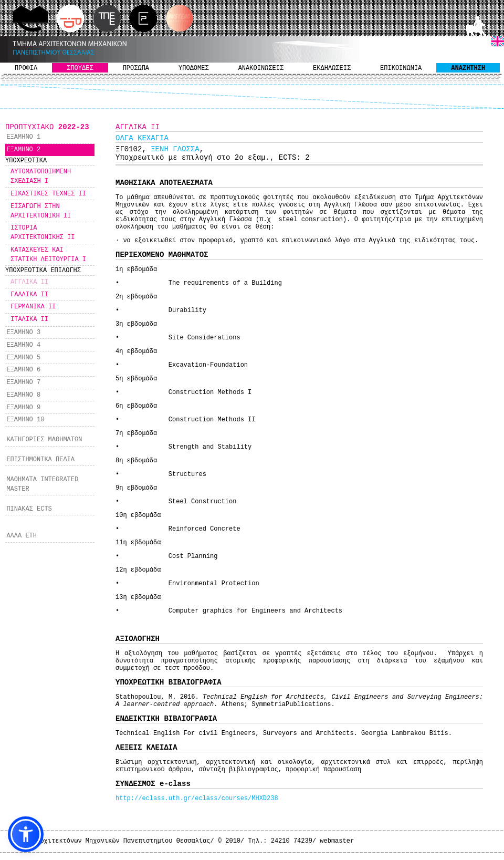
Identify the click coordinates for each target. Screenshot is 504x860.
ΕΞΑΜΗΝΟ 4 (23, 345)
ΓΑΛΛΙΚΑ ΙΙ (29, 295)
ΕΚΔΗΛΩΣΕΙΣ (332, 68)
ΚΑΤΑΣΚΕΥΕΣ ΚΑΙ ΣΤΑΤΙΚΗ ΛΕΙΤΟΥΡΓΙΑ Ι (48, 255)
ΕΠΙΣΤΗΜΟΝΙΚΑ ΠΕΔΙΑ (40, 460)
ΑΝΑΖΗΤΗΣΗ (468, 68)
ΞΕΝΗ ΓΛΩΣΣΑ (175, 149)
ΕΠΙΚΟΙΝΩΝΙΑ (401, 68)
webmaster (337, 841)
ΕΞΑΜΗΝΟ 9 (23, 408)
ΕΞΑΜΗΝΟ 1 (23, 137)
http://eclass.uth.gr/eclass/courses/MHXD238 (197, 799)
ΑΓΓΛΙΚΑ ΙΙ (29, 282)
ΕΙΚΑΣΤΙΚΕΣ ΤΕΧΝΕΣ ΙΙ (48, 194)
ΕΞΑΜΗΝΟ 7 (23, 382)
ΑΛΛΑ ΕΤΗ (22, 536)
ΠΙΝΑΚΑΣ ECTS (29, 509)
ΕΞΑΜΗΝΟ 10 (25, 420)
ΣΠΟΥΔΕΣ (80, 68)
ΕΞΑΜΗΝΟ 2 (23, 150)
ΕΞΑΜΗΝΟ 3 (23, 333)
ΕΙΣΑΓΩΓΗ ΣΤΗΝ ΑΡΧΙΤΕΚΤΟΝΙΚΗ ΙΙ (41, 211)
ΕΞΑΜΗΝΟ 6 (23, 370)
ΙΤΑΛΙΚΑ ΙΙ (29, 319)
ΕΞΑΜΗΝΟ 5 (23, 358)
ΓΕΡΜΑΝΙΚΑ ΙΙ (33, 307)
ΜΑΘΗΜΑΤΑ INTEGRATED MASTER (42, 484)
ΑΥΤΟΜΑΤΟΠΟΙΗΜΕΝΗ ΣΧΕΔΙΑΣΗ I (41, 177)
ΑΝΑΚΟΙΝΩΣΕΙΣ (261, 68)
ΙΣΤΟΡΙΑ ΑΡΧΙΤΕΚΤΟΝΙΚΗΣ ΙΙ (43, 233)
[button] (26, 834)
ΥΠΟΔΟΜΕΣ (194, 68)
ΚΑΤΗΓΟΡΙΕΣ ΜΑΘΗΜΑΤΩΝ (44, 440)
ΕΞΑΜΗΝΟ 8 (23, 395)
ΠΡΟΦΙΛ (26, 68)
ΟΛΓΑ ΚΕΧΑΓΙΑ (142, 138)
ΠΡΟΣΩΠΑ (136, 68)
